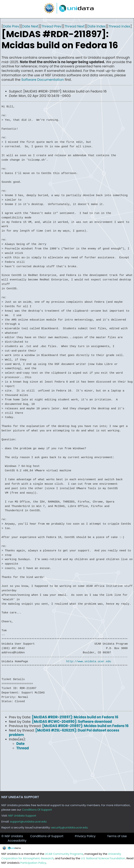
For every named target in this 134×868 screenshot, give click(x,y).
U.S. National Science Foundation (103, 858)
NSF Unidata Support (22, 816)
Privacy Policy (85, 836)
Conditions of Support (47, 836)
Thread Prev (51, 26)
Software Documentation (43, 80)
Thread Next (75, 26)
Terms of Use (117, 836)
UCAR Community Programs (64, 854)
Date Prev (11, 26)
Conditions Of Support (37, 810)
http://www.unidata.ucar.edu (89, 661)
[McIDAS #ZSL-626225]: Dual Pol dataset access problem (64, 733)
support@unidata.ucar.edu (28, 822)
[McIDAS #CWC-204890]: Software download (72, 722)
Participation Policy (33, 863)
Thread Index (119, 26)
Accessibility (17, 841)
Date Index (97, 26)
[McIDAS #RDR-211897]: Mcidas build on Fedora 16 (75, 717)
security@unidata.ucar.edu (69, 828)
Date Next (30, 26)
